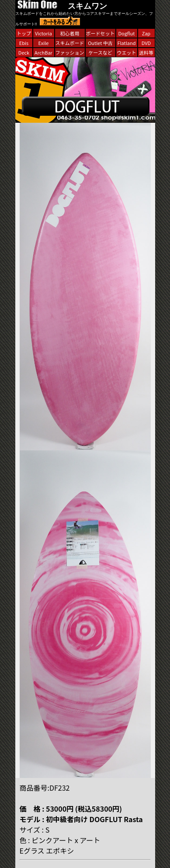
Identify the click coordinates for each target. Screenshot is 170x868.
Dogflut (127, 33)
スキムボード (70, 43)
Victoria (43, 33)
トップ (24, 33)
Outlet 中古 (100, 43)
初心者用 (70, 33)
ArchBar (43, 52)
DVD (146, 43)
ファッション (70, 52)
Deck (24, 52)
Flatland (126, 43)
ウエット (127, 52)
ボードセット (101, 33)
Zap (146, 33)
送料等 (146, 52)
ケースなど (100, 52)
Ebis (24, 43)
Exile (44, 43)
